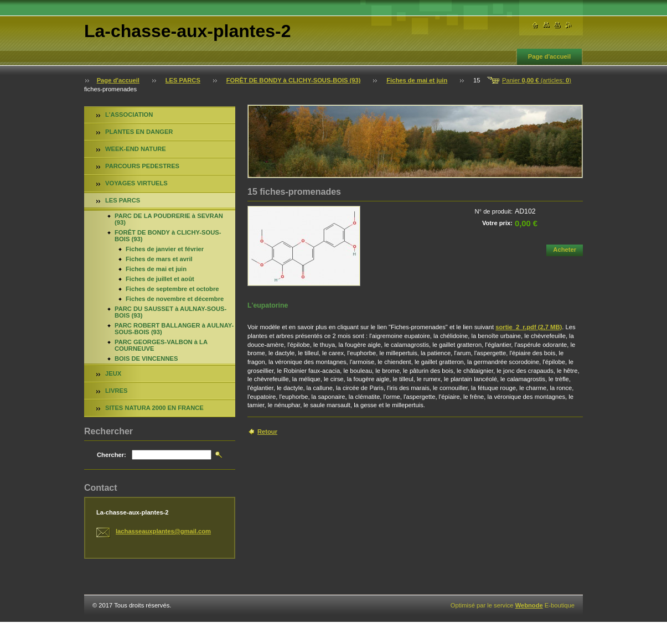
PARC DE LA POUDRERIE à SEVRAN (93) (169, 219)
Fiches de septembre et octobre (172, 289)
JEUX (113, 373)
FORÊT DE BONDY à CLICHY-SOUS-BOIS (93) (294, 80)
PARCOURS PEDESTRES (142, 166)
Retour (267, 432)
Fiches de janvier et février (165, 249)
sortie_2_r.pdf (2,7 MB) (529, 327)
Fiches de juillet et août (160, 279)
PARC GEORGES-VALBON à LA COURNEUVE (161, 345)
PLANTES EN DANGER (139, 132)
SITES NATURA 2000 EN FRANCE (154, 408)
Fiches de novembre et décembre (175, 299)
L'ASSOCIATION (129, 115)
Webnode (529, 605)
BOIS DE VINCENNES (146, 359)
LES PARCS (183, 80)
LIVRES (116, 391)
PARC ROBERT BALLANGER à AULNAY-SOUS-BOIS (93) (174, 329)
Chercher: (112, 455)
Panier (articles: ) (537, 80)
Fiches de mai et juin (417, 80)
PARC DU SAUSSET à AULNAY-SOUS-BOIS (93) (170, 312)
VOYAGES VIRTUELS (136, 183)
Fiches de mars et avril (159, 259)
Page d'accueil (549, 56)
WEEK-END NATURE (136, 149)
